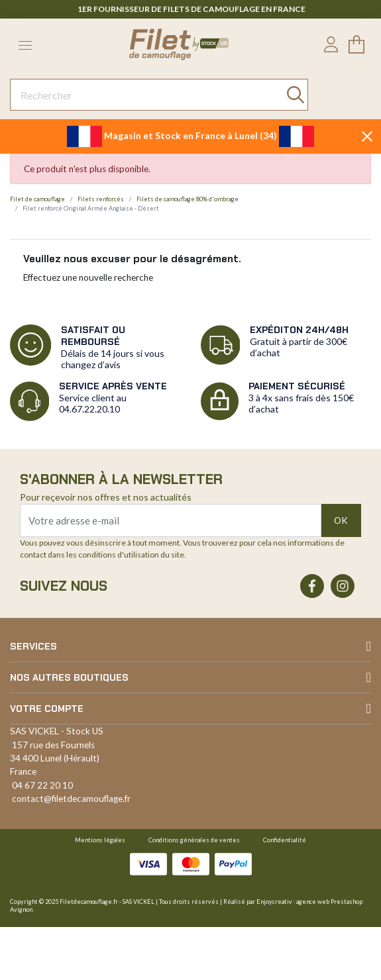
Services (33, 646)
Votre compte (47, 709)
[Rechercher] (159, 95)
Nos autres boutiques (69, 677)
